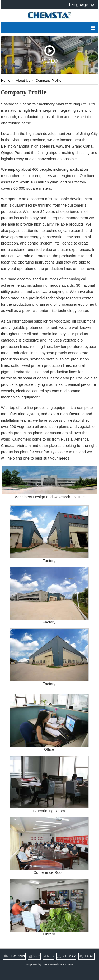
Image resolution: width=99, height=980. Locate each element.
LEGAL (86, 956)
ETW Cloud (14, 956)
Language (79, 4)
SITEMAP (66, 956)
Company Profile (48, 81)
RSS (49, 956)
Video (49, 55)
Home (6, 81)
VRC (34, 956)
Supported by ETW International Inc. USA (50, 964)
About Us (23, 81)
